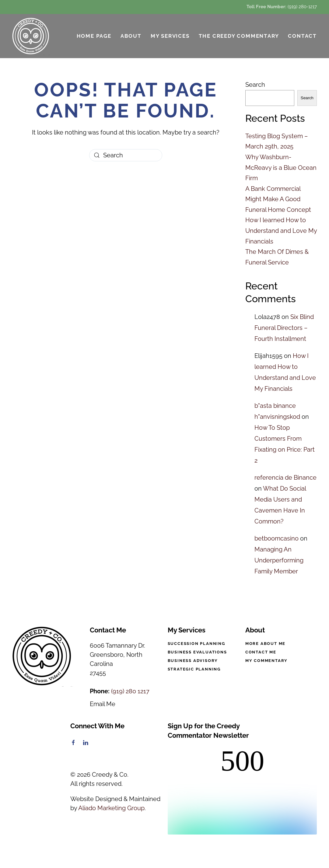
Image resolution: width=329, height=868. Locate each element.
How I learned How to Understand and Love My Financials (281, 231)
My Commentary (266, 661)
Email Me (103, 704)
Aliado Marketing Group (111, 808)
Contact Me (261, 652)
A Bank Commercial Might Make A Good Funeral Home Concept (278, 199)
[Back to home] (31, 36)
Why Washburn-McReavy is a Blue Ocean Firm (281, 168)
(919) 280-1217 (302, 7)
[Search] (126, 155)
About (131, 36)
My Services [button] (170, 36)
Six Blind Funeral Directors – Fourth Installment (284, 328)
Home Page (94, 36)
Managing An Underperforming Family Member (279, 560)
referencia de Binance (285, 478)
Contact (302, 36)
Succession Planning (196, 644)
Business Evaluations (197, 652)
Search (255, 85)
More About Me (265, 644)
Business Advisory (193, 661)
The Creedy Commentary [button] (239, 36)
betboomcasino (276, 538)
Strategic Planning (194, 669)
